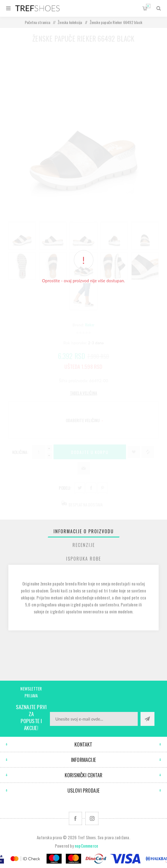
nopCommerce (86, 846)
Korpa (148, 6)
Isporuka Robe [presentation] (83, 559)
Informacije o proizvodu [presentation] (84, 531)
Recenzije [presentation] (84, 545)
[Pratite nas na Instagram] (92, 818)
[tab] (83, 531)
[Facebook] (75, 818)
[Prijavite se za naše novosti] (94, 719)
